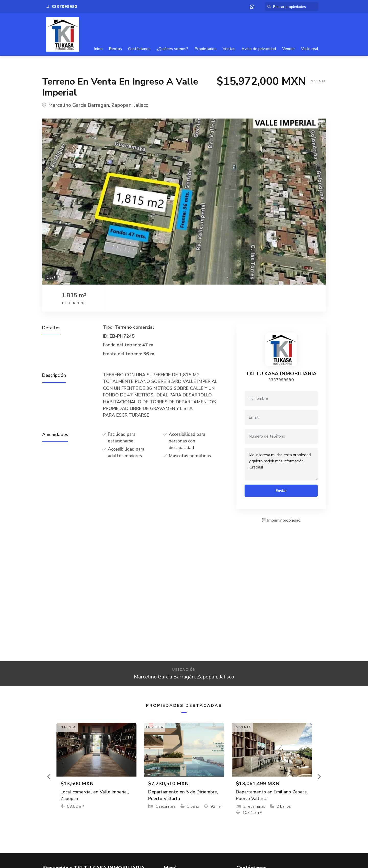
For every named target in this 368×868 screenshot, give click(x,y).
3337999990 (281, 380)
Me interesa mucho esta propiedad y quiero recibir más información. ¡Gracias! (281, 464)
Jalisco (141, 105)
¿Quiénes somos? (172, 49)
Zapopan (122, 105)
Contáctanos (139, 49)
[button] (49, 777)
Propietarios (205, 49)
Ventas (229, 49)
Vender (289, 49)
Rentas (115, 49)
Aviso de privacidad (259, 49)
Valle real (310, 49)
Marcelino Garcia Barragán (79, 105)
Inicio (98, 49)
